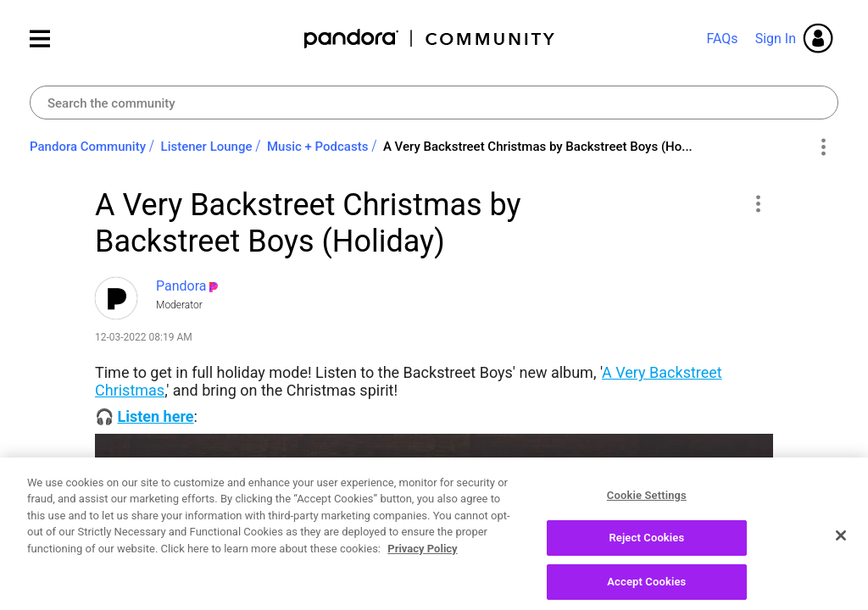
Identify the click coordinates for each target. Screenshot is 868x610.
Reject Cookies (646, 549)
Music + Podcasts (317, 147)
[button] (757, 203)
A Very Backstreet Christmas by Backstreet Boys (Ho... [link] (538, 147)
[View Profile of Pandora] (181, 286)
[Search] (434, 103)
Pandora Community (430, 39)
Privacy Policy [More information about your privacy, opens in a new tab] (422, 560)
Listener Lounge (207, 147)
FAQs (722, 39)
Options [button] (823, 147)
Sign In (776, 39)
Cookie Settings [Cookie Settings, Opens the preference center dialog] (647, 506)
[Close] (841, 546)
